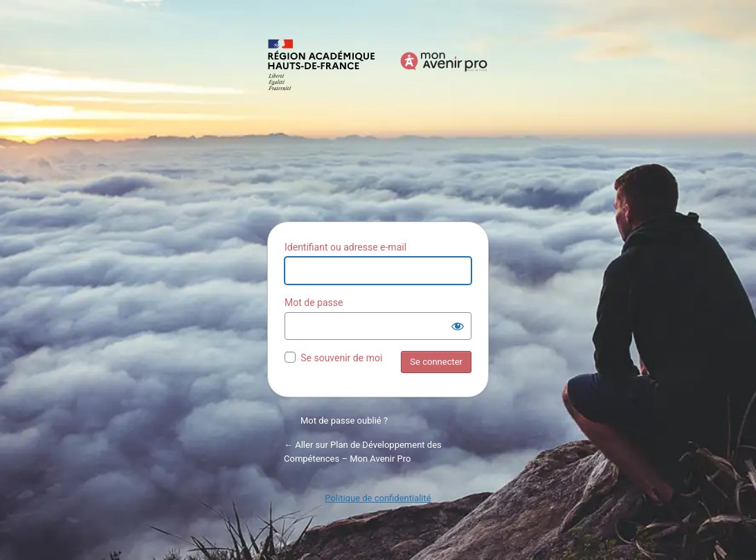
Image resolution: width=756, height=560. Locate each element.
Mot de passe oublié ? (344, 421)
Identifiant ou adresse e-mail (345, 247)
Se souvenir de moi (341, 358)
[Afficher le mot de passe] (458, 326)
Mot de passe (314, 302)
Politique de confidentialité (378, 498)
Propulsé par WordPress (378, 123)
